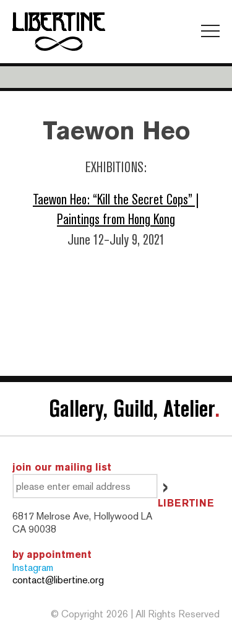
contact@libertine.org (58, 580)
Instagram (33, 568)
